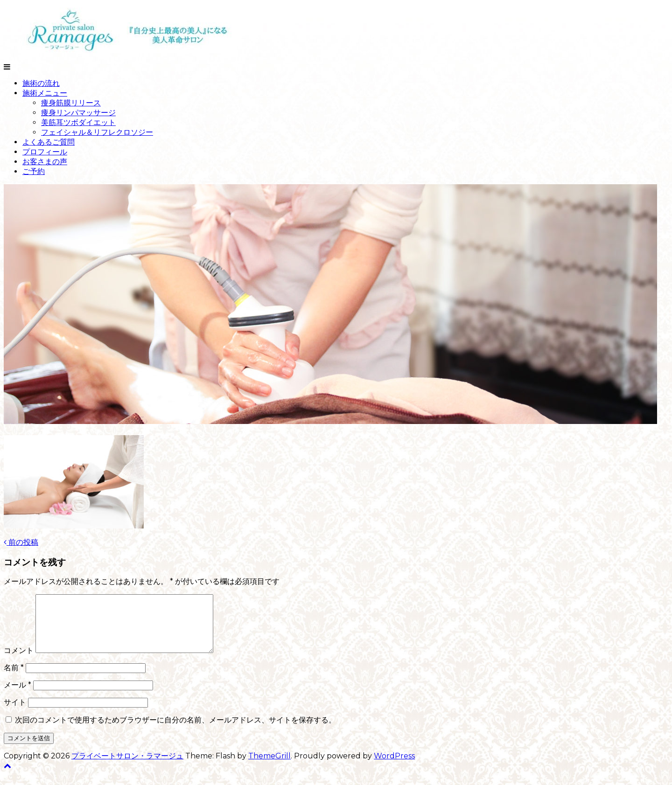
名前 (14, 679)
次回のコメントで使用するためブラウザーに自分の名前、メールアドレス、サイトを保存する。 (175, 731)
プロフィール (45, 152)
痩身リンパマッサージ (78, 113)
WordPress (394, 767)
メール (17, 696)
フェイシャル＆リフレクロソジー (97, 132)
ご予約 (34, 171)
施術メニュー (45, 93)
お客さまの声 (45, 162)
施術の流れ (41, 83)
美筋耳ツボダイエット (78, 122)
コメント (19, 662)
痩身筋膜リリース (71, 103)
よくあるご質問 (49, 142)
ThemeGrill (269, 767)
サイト (15, 713)
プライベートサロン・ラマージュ (127, 767)
